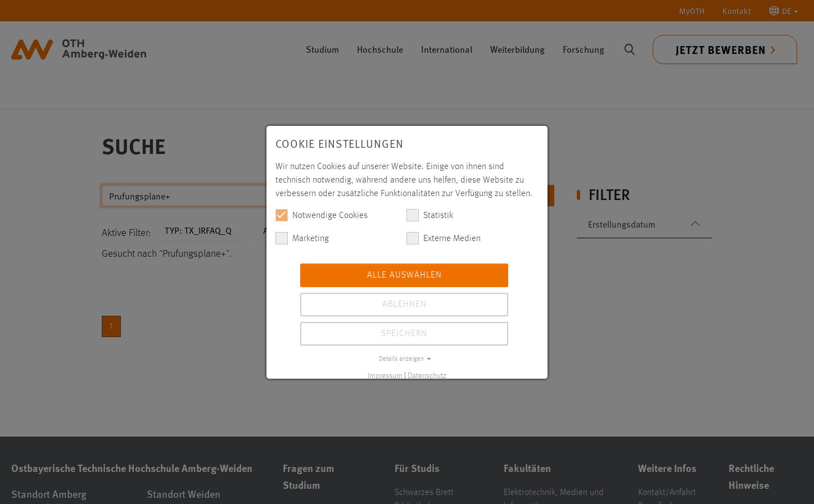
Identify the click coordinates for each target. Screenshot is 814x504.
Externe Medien (444, 238)
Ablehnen (404, 305)
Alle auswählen (404, 275)
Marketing (302, 238)
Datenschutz (427, 376)
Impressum (385, 376)
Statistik (430, 215)
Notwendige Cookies (322, 215)
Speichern (404, 334)
